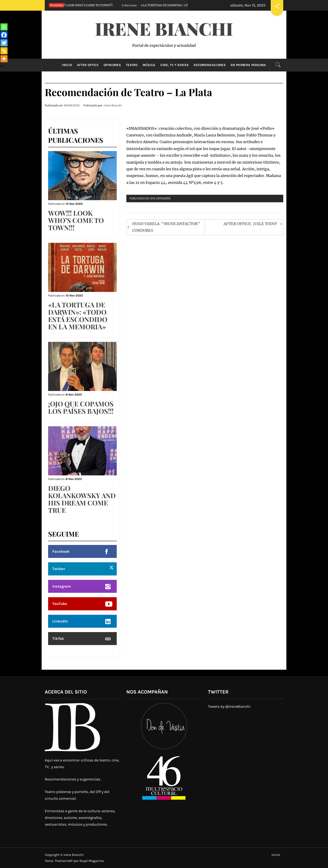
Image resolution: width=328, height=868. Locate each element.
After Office (88, 65)
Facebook (61, 551)
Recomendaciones (210, 65)
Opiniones (112, 65)
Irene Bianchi (164, 28)
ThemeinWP (64, 861)
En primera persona (248, 65)
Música (149, 65)
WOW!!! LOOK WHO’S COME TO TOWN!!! (76, 5)
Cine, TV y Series (175, 65)
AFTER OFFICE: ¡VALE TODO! (250, 224)
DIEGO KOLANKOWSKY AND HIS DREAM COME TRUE (82, 499)
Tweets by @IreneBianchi (229, 706)
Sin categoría (160, 198)
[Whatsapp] (4, 27)
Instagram (62, 586)
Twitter (59, 569)
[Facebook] (4, 35)
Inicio (67, 65)
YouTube (60, 604)
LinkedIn (60, 621)
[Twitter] (4, 43)
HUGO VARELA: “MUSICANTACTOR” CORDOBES (166, 227)
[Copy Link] (4, 51)
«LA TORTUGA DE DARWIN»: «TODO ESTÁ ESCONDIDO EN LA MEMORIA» (187, 5)
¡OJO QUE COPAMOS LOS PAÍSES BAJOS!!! (81, 407)
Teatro (132, 65)
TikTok (58, 639)
